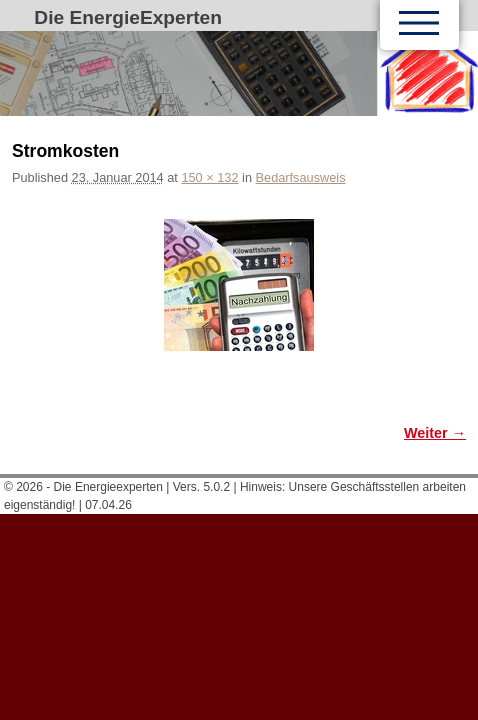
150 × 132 (209, 177)
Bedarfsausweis (301, 177)
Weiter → (435, 433)
